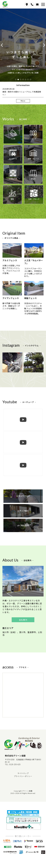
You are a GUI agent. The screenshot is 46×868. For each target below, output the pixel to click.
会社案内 (23, 620)
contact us (37, 5)
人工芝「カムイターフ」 (34, 254)
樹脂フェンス (34, 290)
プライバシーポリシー (23, 776)
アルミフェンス (12, 253)
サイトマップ (23, 773)
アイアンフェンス (12, 290)
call (32, 5)
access (27, 5)
